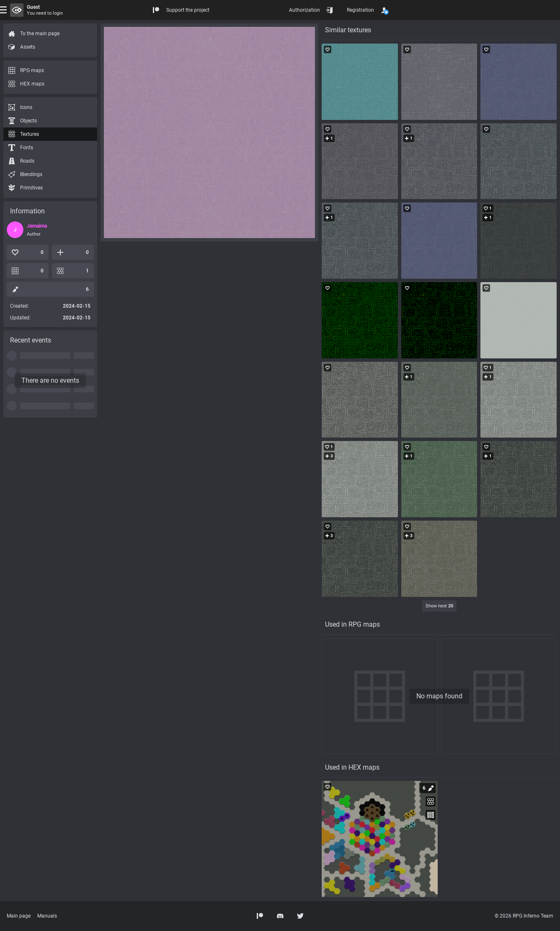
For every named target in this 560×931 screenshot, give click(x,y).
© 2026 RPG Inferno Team (524, 916)
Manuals (47, 916)
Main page (19, 916)
